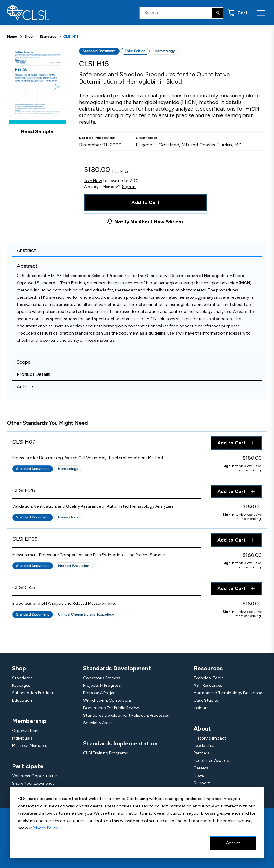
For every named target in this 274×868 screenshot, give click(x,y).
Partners (201, 753)
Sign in (129, 187)
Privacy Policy (45, 828)
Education (22, 700)
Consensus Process (102, 678)
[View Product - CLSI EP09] (107, 540)
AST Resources (208, 685)
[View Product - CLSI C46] (107, 589)
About (202, 728)
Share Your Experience (33, 783)
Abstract (26, 250)
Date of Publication (97, 138)
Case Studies (206, 700)
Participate (28, 766)
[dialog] (137, 823)
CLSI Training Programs (106, 753)
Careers (201, 768)
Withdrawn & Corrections (108, 700)
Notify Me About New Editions (149, 222)
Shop (28, 37)
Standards (48, 37)
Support (202, 783)
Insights (201, 708)
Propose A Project (100, 693)
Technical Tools (208, 678)
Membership (29, 721)
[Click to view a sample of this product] (37, 91)
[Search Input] (181, 13)
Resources (208, 668)
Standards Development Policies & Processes (126, 715)
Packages (21, 685)
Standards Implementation (120, 743)
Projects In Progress (102, 685)
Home (12, 37)
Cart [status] (242, 13)
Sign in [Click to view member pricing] (228, 466)
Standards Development (117, 668)
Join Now (93, 181)
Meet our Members (30, 746)
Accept (233, 843)
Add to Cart (146, 202)
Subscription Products (34, 693)
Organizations (26, 731)
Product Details (34, 374)
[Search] (218, 13)
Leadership (204, 746)
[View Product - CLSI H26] (107, 492)
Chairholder (147, 138)
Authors (26, 387)
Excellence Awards (211, 761)
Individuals (22, 738)
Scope (24, 362)
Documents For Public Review (111, 708)
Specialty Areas (98, 723)
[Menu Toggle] (261, 13)
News (199, 776)
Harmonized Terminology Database (228, 693)
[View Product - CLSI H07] (107, 443)
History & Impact (210, 738)
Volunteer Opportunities (35, 776)
